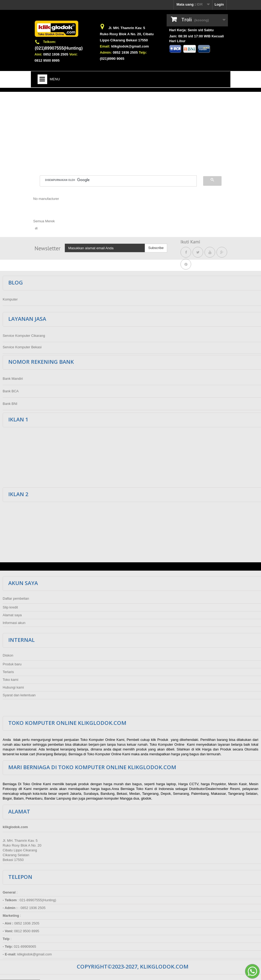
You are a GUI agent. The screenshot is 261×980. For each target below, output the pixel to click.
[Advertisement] (131, 131)
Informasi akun (14, 623)
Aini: (39, 54)
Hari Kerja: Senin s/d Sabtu (192, 30)
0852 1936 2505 (56, 54)
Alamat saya (12, 615)
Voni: (74, 54)
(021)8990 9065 (112, 59)
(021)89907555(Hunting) (59, 48)
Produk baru (12, 664)
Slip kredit (10, 607)
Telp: (143, 52)
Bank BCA (11, 391)
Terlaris (8, 672)
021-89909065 (25, 947)
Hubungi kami (13, 687)
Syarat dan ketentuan (19, 695)
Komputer (10, 299)
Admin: (106, 52)
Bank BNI (10, 404)
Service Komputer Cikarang (24, 336)
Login (219, 4)
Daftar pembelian (16, 598)
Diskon (8, 655)
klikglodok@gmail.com (130, 46)
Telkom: (50, 42)
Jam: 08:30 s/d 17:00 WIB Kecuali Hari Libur (197, 39)
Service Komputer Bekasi (22, 347)
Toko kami (11, 680)
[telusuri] (115, 180)
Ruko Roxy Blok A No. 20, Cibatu (127, 34)
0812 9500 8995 (47, 60)
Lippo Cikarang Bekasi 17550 (124, 40)
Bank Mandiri (13, 379)
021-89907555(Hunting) (38, 900)
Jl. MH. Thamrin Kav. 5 (127, 28)
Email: (105, 46)
